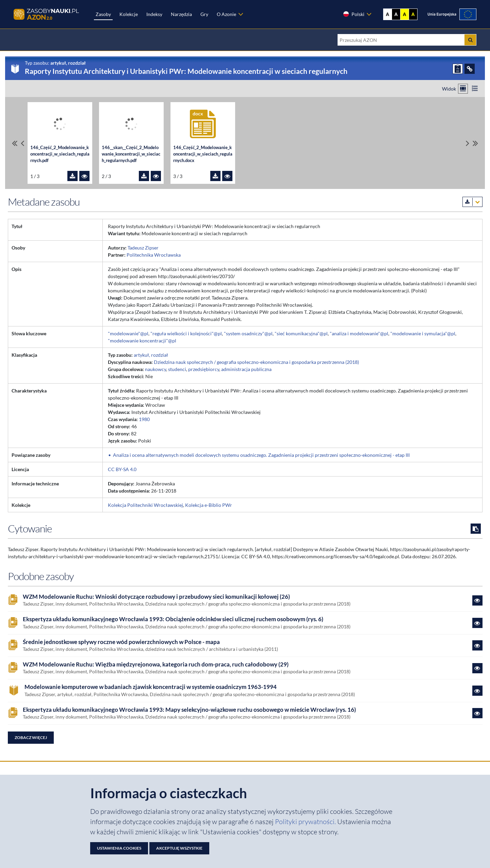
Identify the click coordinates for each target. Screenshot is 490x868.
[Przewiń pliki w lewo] (22, 143)
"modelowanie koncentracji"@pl (142, 341)
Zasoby (103, 14)
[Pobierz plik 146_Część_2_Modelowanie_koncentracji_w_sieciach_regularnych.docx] (215, 176)
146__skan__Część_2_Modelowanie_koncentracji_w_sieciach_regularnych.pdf (131, 154)
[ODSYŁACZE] (470, 69)
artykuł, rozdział (151, 355)
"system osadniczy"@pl (248, 333)
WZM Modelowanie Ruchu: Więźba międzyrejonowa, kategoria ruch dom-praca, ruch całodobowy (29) (156, 664)
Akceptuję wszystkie (179, 848)
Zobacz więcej (31, 737)
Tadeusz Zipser (143, 248)
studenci (177, 369)
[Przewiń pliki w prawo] (468, 143)
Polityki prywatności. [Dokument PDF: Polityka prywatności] (306, 822)
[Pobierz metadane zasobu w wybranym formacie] (472, 202)
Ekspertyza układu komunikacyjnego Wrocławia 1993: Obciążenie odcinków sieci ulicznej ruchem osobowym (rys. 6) (173, 619)
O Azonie (226, 14)
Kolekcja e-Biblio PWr (209, 505)
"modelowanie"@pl (128, 333)
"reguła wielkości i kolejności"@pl (186, 333)
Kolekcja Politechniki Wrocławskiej (145, 505)
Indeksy (154, 14)
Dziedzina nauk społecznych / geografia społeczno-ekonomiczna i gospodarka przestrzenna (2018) (256, 362)
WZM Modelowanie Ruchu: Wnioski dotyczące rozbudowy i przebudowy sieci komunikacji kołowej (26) (156, 597)
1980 (144, 419)
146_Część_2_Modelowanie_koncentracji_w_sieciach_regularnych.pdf (60, 154)
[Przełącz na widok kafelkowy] (463, 89)
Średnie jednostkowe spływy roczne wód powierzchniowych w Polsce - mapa (121, 642)
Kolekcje (129, 14)
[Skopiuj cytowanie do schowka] (476, 529)
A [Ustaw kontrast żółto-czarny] (405, 14)
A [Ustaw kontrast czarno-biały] (396, 14)
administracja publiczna (246, 369)
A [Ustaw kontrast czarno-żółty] (413, 14)
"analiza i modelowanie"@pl (359, 333)
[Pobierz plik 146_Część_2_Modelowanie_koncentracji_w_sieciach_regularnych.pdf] (72, 176)
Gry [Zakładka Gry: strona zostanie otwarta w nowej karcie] (204, 14)
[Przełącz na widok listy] (475, 89)
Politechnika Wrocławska (154, 255)
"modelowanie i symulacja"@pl (423, 333)
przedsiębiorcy (204, 369)
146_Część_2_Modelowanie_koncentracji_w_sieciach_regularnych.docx (203, 154)
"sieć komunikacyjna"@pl (301, 333)
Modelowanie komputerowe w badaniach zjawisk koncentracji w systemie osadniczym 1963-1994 (151, 687)
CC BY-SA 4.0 (122, 469)
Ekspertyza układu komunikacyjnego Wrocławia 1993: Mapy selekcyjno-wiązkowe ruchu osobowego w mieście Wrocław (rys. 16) (189, 710)
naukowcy (156, 369)
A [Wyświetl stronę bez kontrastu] (388, 14)
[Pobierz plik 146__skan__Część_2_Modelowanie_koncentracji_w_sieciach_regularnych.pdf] (144, 176)
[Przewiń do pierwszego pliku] (15, 143)
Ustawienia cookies (119, 848)
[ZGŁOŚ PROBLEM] (458, 69)
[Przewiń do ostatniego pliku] (475, 143)
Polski (354, 14)
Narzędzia (181, 14)
